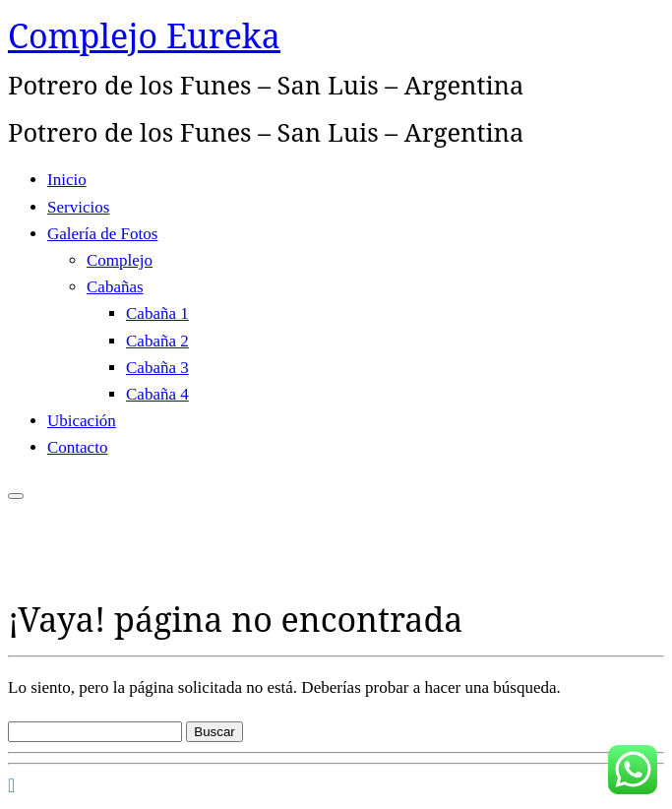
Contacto (77, 447)
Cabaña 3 (157, 368)
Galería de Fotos (102, 234)
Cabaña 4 (157, 394)
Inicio (67, 180)
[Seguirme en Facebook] (11, 785)
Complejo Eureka (144, 35)
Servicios (78, 207)
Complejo (120, 260)
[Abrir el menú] (16, 496)
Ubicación (82, 421)
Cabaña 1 (157, 313)
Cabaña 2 (157, 341)
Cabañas (115, 287)
